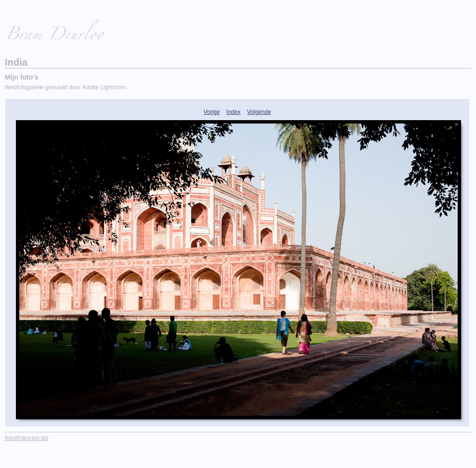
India (16, 62)
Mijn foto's (21, 77)
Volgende (259, 112)
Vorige (212, 112)
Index (233, 112)
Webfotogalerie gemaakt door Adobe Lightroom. (66, 87)
